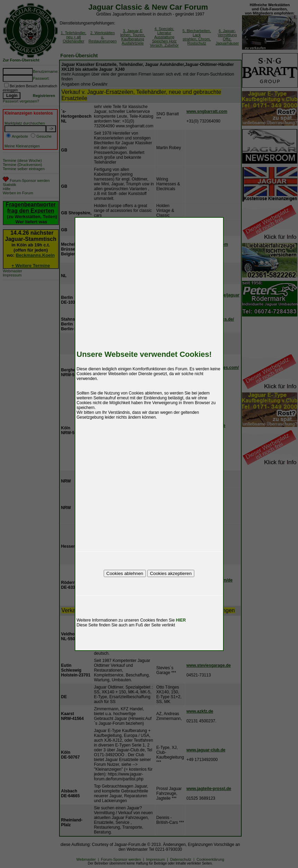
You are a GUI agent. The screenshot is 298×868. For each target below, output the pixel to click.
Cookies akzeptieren (171, 573)
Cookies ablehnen (125, 573)
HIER (181, 620)
